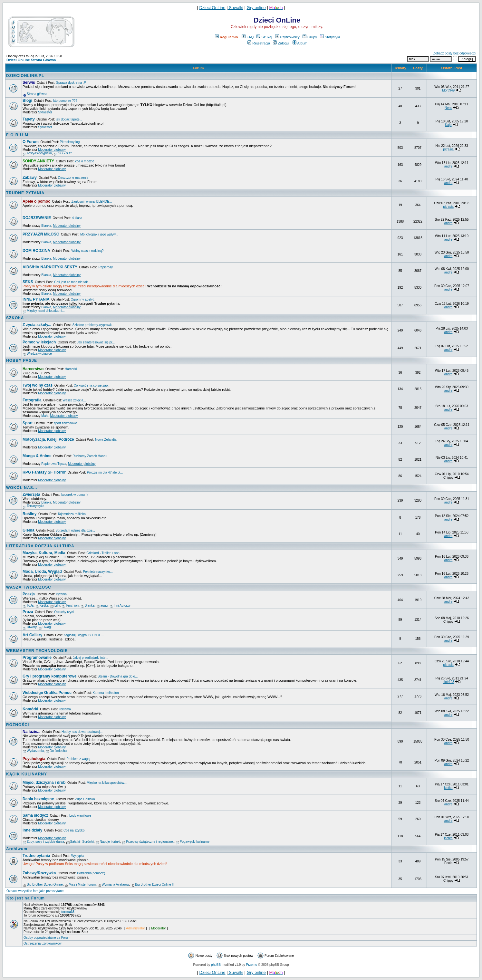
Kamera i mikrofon (106, 693)
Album (300, 43)
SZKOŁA (15, 318)
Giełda (29, 530)
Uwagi (47, 627)
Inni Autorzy (122, 605)
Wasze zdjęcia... (74, 400)
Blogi (27, 101)
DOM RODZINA (36, 251)
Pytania (61, 594)
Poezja (29, 594)
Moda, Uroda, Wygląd (42, 572)
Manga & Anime (37, 456)
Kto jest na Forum (26, 898)
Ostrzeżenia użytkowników (43, 943)
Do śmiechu (58, 751)
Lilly (57, 605)
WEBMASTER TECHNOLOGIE (37, 651)
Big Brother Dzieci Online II (154, 884)
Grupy (310, 37)
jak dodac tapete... (69, 119)
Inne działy (32, 830)
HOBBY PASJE (22, 360)
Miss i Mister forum (82, 884)
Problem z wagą (78, 759)
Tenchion (72, 605)
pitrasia (448, 149)
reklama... (66, 709)
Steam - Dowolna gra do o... (118, 676)
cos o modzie (85, 161)
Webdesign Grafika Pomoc (47, 693)
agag (104, 605)
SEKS (28, 282)
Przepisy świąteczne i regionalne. (150, 842)
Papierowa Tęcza (54, 464)
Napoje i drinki (110, 842)
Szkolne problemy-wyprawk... (93, 325)
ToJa (30, 605)
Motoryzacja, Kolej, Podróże (48, 439)
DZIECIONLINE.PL (25, 76)
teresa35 (68, 912)
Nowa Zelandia (106, 440)
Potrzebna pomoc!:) (91, 873)
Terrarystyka (35, 506)
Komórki (30, 709)
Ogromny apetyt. (82, 299)
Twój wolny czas (38, 385)
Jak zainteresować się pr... (96, 342)
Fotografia (32, 400)
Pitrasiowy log (70, 142)
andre (448, 166)
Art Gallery (32, 635)
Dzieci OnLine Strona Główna (31, 60)
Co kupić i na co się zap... (92, 385)
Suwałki (236, 8)
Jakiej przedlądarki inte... (91, 658)
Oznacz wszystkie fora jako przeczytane (35, 891)
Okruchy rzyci (64, 612)
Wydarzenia (35, 751)
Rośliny (29, 514)
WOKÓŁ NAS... (22, 488)
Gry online (256, 8)
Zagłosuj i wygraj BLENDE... (92, 202)
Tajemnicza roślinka (72, 514)
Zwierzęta (31, 495)
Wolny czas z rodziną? (88, 251)
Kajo (448, 125)
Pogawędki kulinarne (195, 842)
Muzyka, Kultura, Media (44, 553)
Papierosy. (106, 267)
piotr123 (448, 682)
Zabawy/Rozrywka (39, 873)
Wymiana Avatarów (116, 884)
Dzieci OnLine (212, 8)
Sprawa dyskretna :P (71, 83)
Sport (28, 423)
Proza (28, 612)
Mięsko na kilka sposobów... (107, 783)
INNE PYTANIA (36, 299)
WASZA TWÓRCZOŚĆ (29, 587)
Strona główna (37, 94)
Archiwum (17, 849)
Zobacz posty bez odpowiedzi (454, 53)
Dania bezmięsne (38, 799)
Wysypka (78, 856)
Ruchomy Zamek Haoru (90, 456)
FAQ (248, 37)
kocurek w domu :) (74, 495)
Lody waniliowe (80, 816)
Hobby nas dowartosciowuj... (82, 732)
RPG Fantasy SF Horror (44, 472)
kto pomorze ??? (66, 101)
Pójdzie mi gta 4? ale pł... (105, 472)
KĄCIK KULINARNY (27, 774)
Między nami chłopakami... (46, 311)
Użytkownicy (287, 37)
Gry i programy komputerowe (49, 676)
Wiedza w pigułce (39, 354)
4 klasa (77, 218)
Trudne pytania (36, 856)
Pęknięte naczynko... (98, 572)
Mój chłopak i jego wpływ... (99, 234)
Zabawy (30, 178)
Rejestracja (259, 43)
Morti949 (448, 90)
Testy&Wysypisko (39, 153)
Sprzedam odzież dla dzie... (75, 530)
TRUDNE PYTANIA (25, 193)
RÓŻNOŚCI (18, 725)
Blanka (46, 226)
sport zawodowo (65, 423)
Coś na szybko (74, 830)
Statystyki (330, 37)
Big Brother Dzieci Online (45, 884)
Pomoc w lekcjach (39, 342)
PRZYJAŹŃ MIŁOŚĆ (41, 234)
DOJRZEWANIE (37, 218)
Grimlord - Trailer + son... (104, 553)
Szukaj (264, 37)
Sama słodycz (35, 815)
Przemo (252, 965)
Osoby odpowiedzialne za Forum (47, 938)
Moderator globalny (52, 150)
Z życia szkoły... (37, 325)
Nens (448, 108)
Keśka (44, 605)
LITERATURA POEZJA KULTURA (40, 546)
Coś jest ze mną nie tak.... (73, 282)
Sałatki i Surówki (82, 842)
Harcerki (71, 369)
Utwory (32, 627)
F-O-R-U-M (17, 135)
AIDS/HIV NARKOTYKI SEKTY (50, 267)
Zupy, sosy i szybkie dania (45, 842)
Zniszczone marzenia (73, 178)
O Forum (31, 142)
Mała (45, 416)
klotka (448, 788)
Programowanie (37, 658)
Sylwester (45, 112)
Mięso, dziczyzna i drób (44, 783)
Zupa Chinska (85, 799)
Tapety (29, 119)
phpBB (216, 965)
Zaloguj (281, 43)
